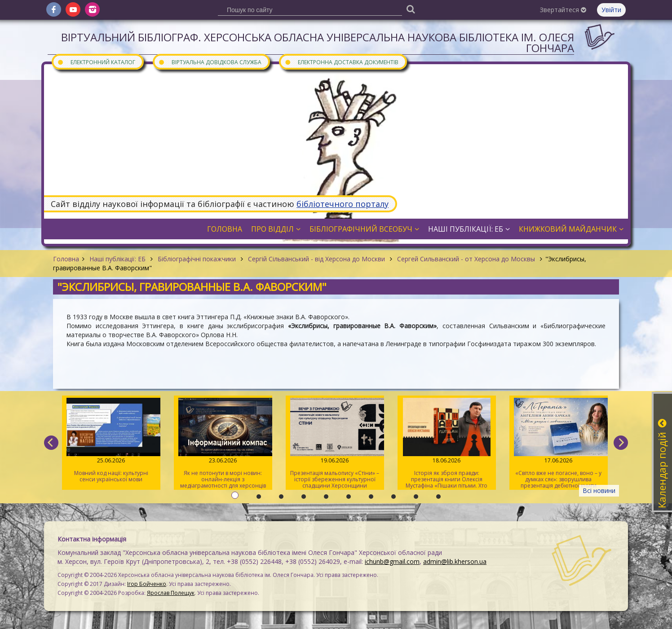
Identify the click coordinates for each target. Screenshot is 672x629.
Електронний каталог (96, 62)
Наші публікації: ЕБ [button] (469, 229)
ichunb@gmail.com (392, 561)
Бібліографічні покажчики (197, 259)
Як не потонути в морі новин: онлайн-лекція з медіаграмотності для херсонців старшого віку (223, 444)
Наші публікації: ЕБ (117, 259)
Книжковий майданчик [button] (571, 229)
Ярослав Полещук (171, 593)
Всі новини (599, 490)
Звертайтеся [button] (563, 10)
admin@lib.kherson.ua (455, 561)
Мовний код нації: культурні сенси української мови (111, 440)
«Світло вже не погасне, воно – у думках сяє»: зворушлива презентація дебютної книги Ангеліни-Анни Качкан (559, 444)
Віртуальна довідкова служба (210, 62)
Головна (66, 259)
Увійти (611, 10)
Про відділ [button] (276, 229)
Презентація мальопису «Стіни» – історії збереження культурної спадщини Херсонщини (335, 444)
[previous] (51, 443)
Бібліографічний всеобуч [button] (364, 229)
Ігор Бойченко (147, 584)
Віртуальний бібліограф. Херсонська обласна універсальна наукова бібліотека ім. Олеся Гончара (318, 42)
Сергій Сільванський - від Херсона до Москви (316, 259)
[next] (621, 443)
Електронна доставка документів (341, 62)
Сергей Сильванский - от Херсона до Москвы (466, 259)
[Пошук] (411, 9)
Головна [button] (225, 229)
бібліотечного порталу (343, 204)
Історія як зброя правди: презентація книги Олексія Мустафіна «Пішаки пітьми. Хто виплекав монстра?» (447, 444)
